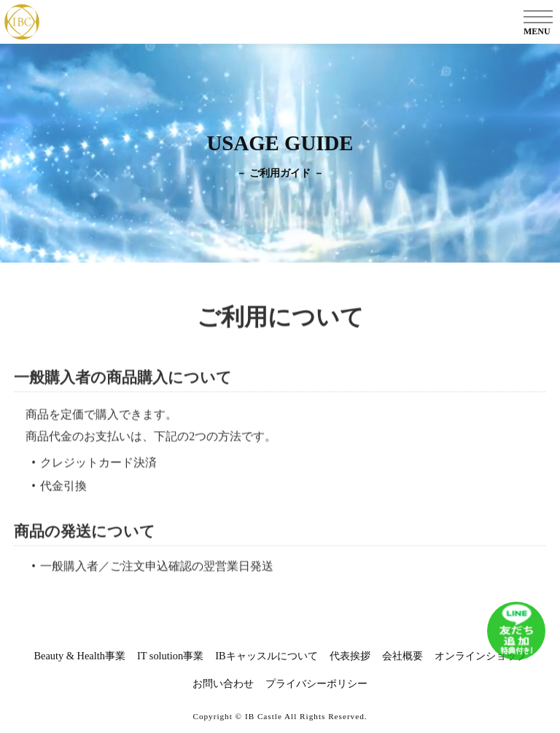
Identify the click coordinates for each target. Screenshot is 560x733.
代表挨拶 (350, 656)
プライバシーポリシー (316, 683)
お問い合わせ (223, 683)
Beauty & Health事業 (79, 656)
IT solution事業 (170, 656)
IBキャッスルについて (266, 656)
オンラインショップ (481, 656)
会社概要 (402, 656)
